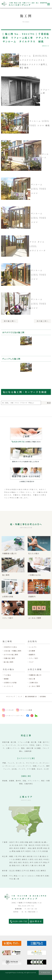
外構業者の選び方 (35, 675)
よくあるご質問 (34, 686)
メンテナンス (8, 686)
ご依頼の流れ (33, 683)
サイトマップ (11, 696)
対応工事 (32, 679)
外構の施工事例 (9, 658)
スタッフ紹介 (33, 658)
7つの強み (7, 675)
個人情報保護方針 (31, 696)
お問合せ (37, 921)
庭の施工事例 (9, 662)
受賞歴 (6, 679)
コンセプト (33, 647)
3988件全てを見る (10, 647)
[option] (26, 344)
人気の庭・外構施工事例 (12, 651)
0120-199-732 (20, 921)
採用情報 (43, 696)
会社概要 (32, 651)
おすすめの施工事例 (11, 655)
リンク (20, 696)
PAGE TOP (46, 972)
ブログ (31, 662)
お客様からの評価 (10, 683)
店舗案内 (32, 655)
